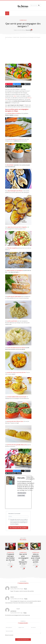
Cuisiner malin (23, 20)
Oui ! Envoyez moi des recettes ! (18, 528)
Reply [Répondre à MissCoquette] (25, 589)
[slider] (10, 569)
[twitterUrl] (22, 503)
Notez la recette (9, 635)
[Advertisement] (23, 52)
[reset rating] (14, 635)
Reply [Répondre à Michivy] (26, 599)
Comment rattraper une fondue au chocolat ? (10, 558)
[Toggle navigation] (7, 13)
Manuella (28, 30)
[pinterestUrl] (29, 503)
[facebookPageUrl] (19, 503)
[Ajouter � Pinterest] (30, 65)
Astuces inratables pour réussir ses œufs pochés (36, 558)
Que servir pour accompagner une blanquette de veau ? (23, 559)
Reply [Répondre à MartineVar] (25, 613)
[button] (39, 5)
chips (15, 96)
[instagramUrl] (26, 503)
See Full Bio (28, 490)
